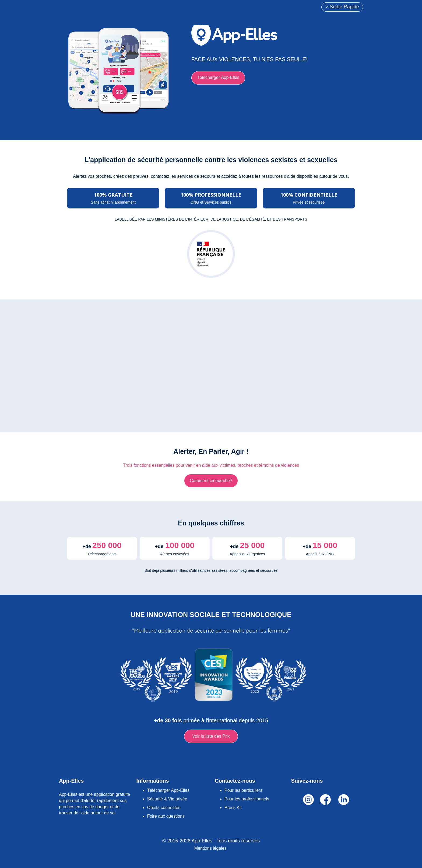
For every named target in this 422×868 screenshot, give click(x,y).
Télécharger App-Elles (168, 790)
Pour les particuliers (243, 790)
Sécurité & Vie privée (167, 799)
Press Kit (233, 808)
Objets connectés (164, 808)
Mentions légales (210, 848)
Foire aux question (165, 816)
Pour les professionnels (247, 799)
